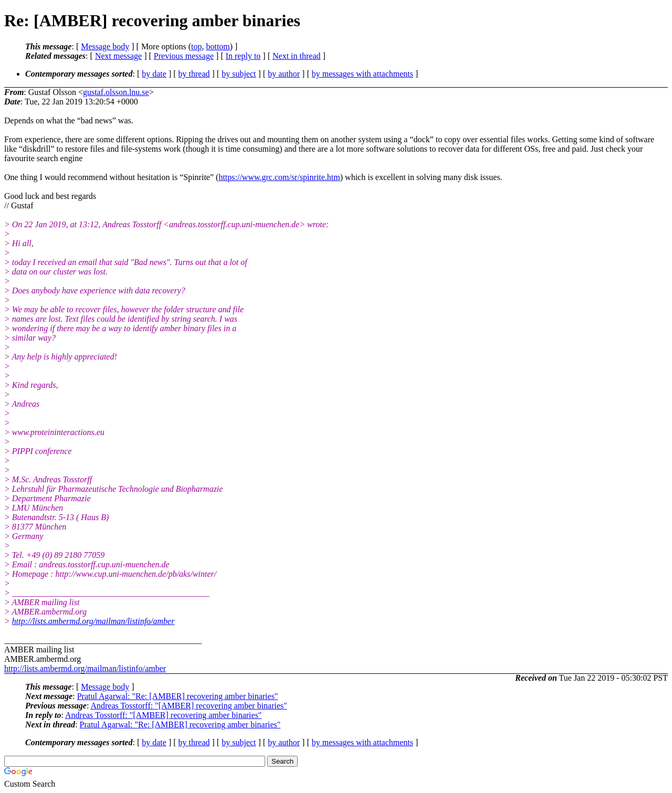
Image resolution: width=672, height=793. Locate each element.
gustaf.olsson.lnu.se (116, 92)
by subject (239, 74)
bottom (218, 46)
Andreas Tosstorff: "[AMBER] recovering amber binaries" (188, 706)
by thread (194, 74)
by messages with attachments (363, 74)
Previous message (184, 56)
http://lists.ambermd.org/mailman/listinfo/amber (93, 621)
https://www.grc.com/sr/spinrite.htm (279, 177)
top (196, 46)
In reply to (243, 56)
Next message (118, 56)
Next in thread (297, 56)
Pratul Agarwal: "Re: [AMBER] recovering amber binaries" (178, 696)
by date (154, 74)
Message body (105, 46)
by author (284, 74)
